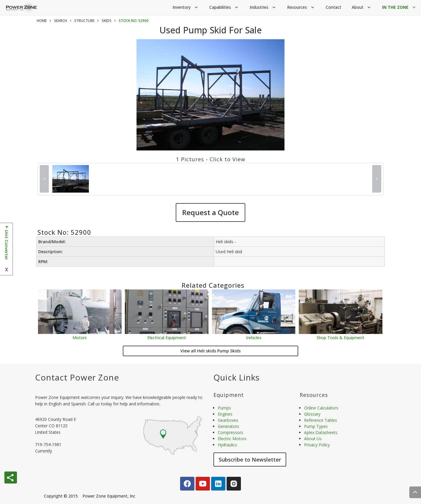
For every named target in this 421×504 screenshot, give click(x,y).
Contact (333, 7)
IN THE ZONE (399, 7)
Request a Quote (210, 212)
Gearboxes (228, 420)
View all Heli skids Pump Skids (210, 351)
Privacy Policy (317, 445)
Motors (80, 337)
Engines (225, 414)
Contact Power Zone (77, 377)
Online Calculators (321, 408)
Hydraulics (227, 445)
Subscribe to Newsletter (250, 460)
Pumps (224, 408)
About (362, 7)
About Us (313, 439)
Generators (228, 426)
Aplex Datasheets (321, 432)
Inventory (186, 7)
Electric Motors (232, 439)
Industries (263, 7)
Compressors (231, 432)
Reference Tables (321, 420)
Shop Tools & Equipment (340, 337)
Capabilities (224, 7)
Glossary (312, 414)
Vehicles (254, 337)
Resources (301, 7)
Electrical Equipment (167, 337)
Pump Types (316, 426)
